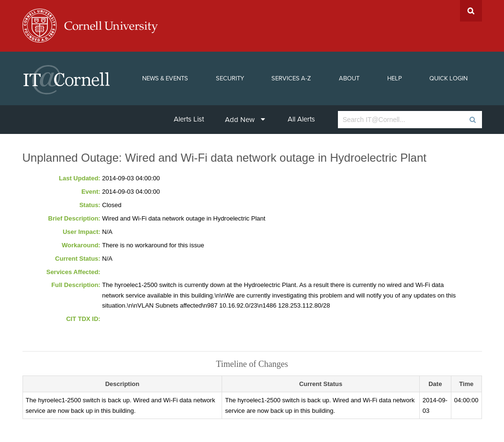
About (349, 78)
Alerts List (189, 119)
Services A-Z (291, 78)
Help (395, 78)
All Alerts (301, 119)
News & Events (165, 78)
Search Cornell (471, 11)
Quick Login (448, 78)
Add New (245, 120)
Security (230, 78)
